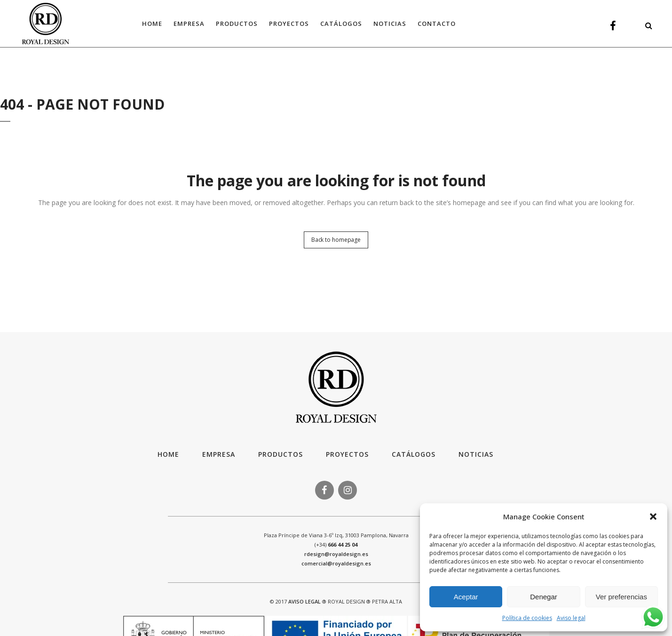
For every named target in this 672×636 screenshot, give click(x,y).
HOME (168, 454)
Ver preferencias (621, 597)
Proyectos (347, 454)
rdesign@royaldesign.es (336, 554)
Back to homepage (336, 240)
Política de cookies (527, 618)
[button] (653, 517)
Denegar (544, 597)
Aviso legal (571, 618)
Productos (281, 454)
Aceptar (466, 597)
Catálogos (414, 454)
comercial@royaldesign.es (336, 563)
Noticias (476, 454)
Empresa (219, 454)
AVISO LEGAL (304, 601)
